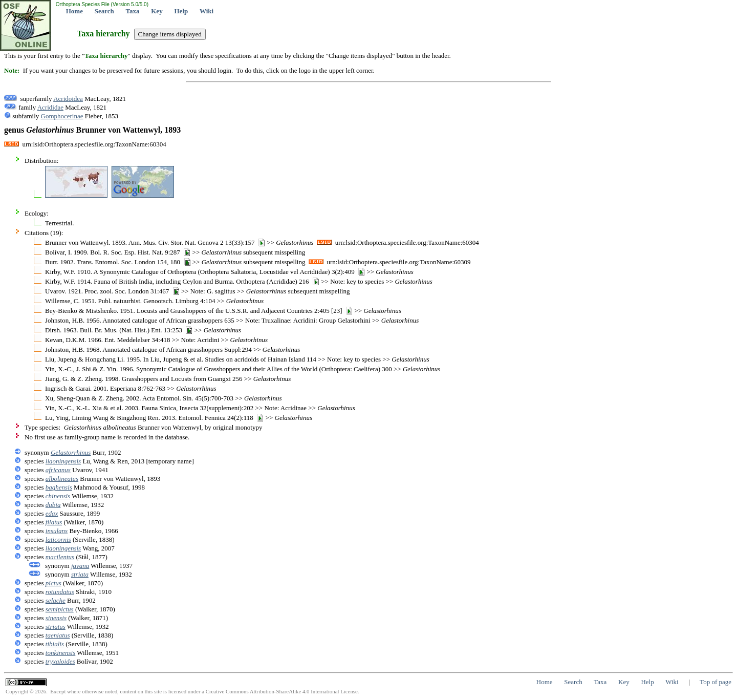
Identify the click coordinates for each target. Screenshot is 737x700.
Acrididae (50, 107)
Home (74, 11)
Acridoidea (68, 99)
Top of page (716, 682)
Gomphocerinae (62, 116)
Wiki (207, 11)
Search (104, 11)
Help (181, 11)
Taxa (133, 11)
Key (157, 11)
